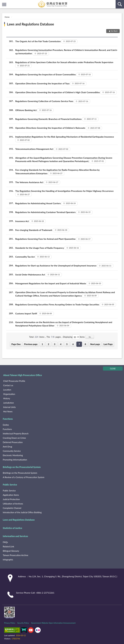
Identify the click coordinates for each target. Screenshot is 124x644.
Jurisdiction (8, 403)
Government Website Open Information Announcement (53, 623)
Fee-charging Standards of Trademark (42, 230)
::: (2, 2)
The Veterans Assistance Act (38, 182)
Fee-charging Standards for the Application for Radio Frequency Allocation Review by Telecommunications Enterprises (57, 172)
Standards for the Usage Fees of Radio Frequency (48, 248)
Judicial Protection (11, 499)
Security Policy (23, 623)
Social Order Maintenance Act (39, 275)
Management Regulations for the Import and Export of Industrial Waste (59, 284)
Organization (9, 394)
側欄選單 (4, 4)
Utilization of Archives (13, 504)
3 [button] (55, 344)
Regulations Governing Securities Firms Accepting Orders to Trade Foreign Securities (66, 305)
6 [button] (73, 344)
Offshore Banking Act (34, 110)
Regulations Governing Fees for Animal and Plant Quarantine (54, 239)
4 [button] (61, 344)
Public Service (10, 485)
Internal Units (9, 407)
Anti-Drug (7, 447)
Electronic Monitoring (13, 455)
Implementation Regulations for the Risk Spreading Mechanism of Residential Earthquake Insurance (65, 139)
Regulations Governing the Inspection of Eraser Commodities (54, 75)
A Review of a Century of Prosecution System (24, 477)
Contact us (8, 385)
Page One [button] (16, 344)
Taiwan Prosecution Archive (15, 555)
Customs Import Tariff (35, 314)
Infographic (8, 560)
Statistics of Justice (12, 528)
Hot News (8, 411)
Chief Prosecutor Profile (14, 381)
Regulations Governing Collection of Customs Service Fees (53, 101)
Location (7, 390)
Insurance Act (30, 221)
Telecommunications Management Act (43, 149)
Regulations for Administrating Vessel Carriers (46, 203)
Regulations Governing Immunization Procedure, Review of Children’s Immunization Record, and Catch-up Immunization (66, 52)
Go (90, 337)
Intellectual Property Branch (16, 434)
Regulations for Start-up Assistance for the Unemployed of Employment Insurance (64, 266)
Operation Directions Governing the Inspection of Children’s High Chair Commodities (66, 92)
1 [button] (42, 344)
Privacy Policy (10, 623)
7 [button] (79, 344)
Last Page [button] (108, 344)
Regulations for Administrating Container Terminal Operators (54, 212)
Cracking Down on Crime (14, 438)
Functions (8, 419)
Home (7, 17)
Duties (6, 425)
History (7, 398)
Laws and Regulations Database (30, 24)
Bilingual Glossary (11, 551)
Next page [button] (95, 344)
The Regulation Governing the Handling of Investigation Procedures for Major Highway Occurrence (64, 193)
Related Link (8, 546)
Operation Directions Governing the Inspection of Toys (51, 84)
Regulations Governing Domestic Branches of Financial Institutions (57, 119)
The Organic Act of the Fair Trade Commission (46, 41)
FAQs (5, 542)
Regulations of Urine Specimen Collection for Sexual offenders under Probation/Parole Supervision (64, 64)
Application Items (11, 495)
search (120, 4)
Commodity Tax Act (33, 257)
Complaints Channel (12, 508)
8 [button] (85, 344)
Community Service (12, 451)
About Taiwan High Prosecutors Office (23, 375)
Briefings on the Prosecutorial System (22, 467)
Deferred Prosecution (13, 442)
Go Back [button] (114, 31)
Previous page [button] (31, 344)
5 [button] (67, 344)
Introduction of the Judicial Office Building (22, 512)
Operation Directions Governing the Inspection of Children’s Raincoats (59, 128)
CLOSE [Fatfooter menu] (113, 369)
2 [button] (49, 344)
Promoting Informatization (15, 460)
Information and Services (15, 536)
